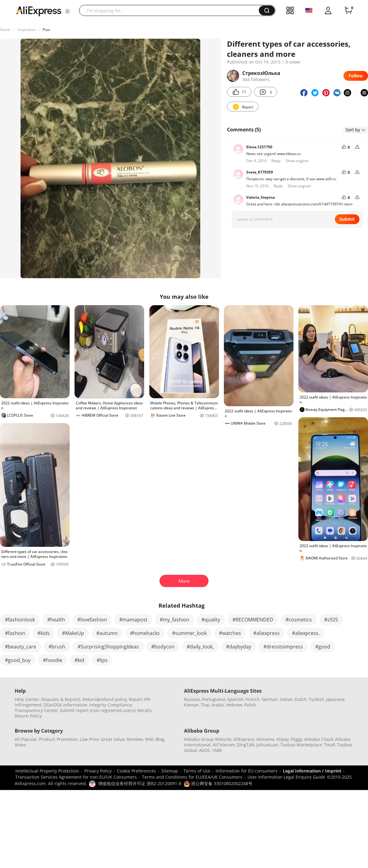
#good (323, 647)
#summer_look (189, 633)
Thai (205, 705)
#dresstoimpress (283, 647)
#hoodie (53, 660)
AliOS (205, 750)
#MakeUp (73, 633)
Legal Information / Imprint (312, 771)
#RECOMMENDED (253, 620)
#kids (44, 633)
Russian (192, 699)
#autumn (107, 633)
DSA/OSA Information (65, 705)
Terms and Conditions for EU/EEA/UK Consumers (192, 777)
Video (20, 745)
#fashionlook (20, 620)
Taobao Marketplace (301, 745)
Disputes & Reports (61, 699)
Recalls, (145, 710)
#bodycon (163, 647)
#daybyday (239, 647)
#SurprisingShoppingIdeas (108, 647)
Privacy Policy (98, 771)
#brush (57, 647)
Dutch (301, 699)
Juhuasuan (267, 745)
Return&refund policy (105, 699)
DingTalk (246, 745)
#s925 (331, 620)
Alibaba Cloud (319, 739)
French (253, 699)
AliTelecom (224, 745)
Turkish (316, 699)
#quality (211, 620)
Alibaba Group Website (208, 739)
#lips (102, 660)
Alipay (283, 739)
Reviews (135, 739)
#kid (79, 660)
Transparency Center (36, 710)
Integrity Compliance (111, 705)
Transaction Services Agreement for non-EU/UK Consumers (76, 777)
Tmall (330, 745)
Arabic (218, 705)
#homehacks (145, 633)
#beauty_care (21, 647)
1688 (217, 750)
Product (47, 739)
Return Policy (28, 716)
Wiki (149, 739)
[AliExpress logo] (39, 11)
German (270, 699)
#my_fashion (174, 620)
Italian (286, 699)
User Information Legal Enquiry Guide (286, 777)
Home (5, 30)
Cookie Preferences (136, 771)
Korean (191, 705)
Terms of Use (197, 771)
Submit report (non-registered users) (98, 710)
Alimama (265, 739)
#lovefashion (92, 620)
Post (46, 30)
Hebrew (234, 705)
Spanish (236, 699)
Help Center (27, 699)
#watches (230, 633)
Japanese (335, 699)
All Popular (26, 739)
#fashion (15, 633)
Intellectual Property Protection (47, 771)
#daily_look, (200, 647)
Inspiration (27, 30)
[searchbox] (171, 10)
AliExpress (244, 739)
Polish (250, 705)
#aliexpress (266, 633)
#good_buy (18, 660)
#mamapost (133, 620)
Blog (160, 739)
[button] (67, 11)
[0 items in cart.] (348, 10)
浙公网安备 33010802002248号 (218, 783)
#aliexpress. (306, 633)
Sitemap (170, 771)
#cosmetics (299, 620)
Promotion (67, 739)
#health (56, 620)
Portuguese (214, 699)
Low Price (89, 739)
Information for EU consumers (247, 771)
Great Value (113, 739)
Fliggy (297, 739)
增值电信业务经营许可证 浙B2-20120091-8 (140, 783)
